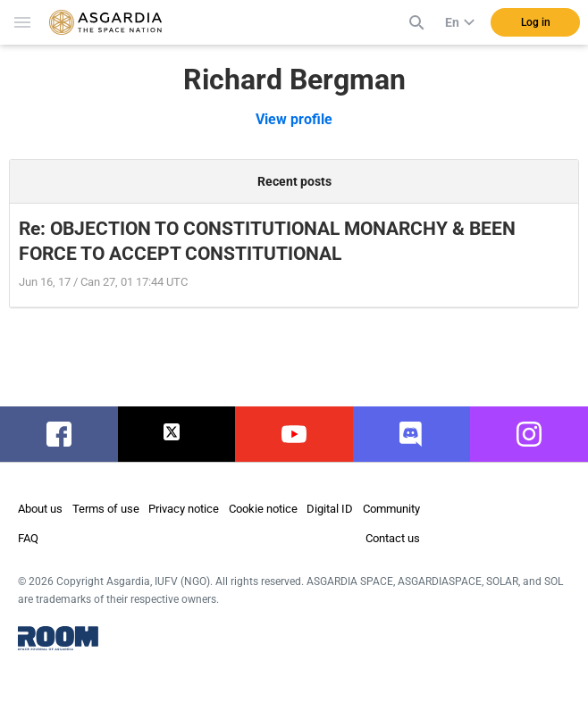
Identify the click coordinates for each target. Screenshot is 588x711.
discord (412, 434)
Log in (536, 22)
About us (40, 509)
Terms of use (106, 509)
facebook (59, 434)
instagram (531, 434)
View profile (294, 119)
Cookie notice (263, 509)
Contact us (393, 538)
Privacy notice (184, 509)
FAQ (28, 538)
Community (391, 509)
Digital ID (330, 509)
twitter (176, 434)
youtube (294, 434)
